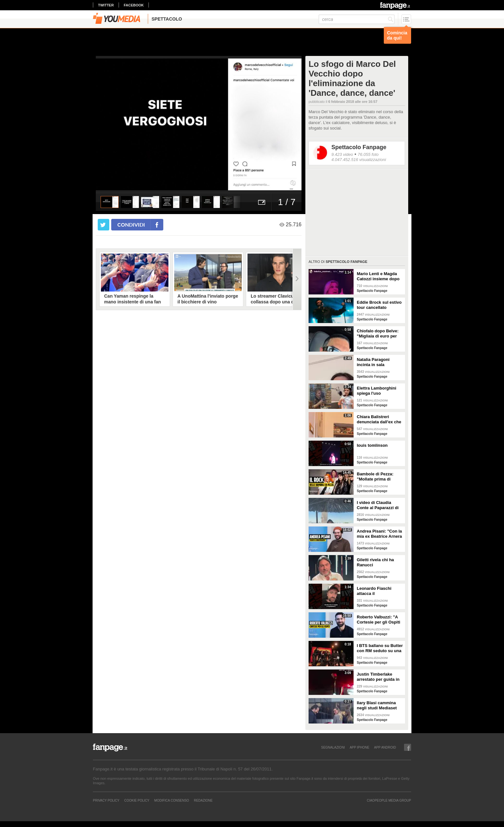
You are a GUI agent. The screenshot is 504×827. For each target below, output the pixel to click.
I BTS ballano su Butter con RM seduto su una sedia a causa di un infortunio (380, 648)
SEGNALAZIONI (333, 747)
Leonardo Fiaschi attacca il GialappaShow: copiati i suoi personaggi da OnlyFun (379, 591)
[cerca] (357, 19)
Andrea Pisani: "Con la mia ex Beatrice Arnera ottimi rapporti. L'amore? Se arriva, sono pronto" (379, 534)
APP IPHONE (360, 747)
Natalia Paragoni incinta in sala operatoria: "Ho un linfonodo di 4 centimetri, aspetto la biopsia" (378, 362)
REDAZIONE (203, 800)
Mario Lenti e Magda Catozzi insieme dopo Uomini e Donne (378, 276)
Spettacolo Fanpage (359, 147)
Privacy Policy (106, 800)
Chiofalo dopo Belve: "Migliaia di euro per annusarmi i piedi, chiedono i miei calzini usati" (379, 334)
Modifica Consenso (172, 800)
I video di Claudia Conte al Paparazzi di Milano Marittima (378, 505)
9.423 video (342, 154)
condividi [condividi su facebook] (131, 225)
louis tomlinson (372, 445)
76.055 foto (368, 154)
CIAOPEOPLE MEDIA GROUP (389, 800)
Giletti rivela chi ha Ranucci (375, 562)
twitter (106, 5)
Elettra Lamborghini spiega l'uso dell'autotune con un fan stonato (377, 391)
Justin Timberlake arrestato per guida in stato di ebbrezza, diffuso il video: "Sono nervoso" (379, 677)
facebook (134, 5)
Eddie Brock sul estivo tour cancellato (379, 305)
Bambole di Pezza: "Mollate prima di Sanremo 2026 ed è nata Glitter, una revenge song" (376, 477)
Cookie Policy (137, 800)
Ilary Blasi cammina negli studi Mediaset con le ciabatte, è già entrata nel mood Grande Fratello (377, 706)
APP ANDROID (385, 747)
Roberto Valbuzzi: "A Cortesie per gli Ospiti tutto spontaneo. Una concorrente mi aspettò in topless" (380, 620)
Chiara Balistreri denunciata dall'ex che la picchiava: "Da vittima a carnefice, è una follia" (379, 419)
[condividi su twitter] (104, 225)
